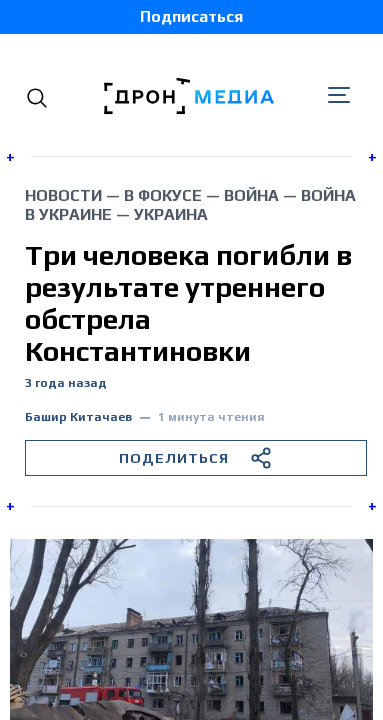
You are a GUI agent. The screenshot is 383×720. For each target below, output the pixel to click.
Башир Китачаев (78, 417)
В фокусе (163, 195)
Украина (171, 214)
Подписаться (191, 16)
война (251, 195)
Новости (63, 195)
